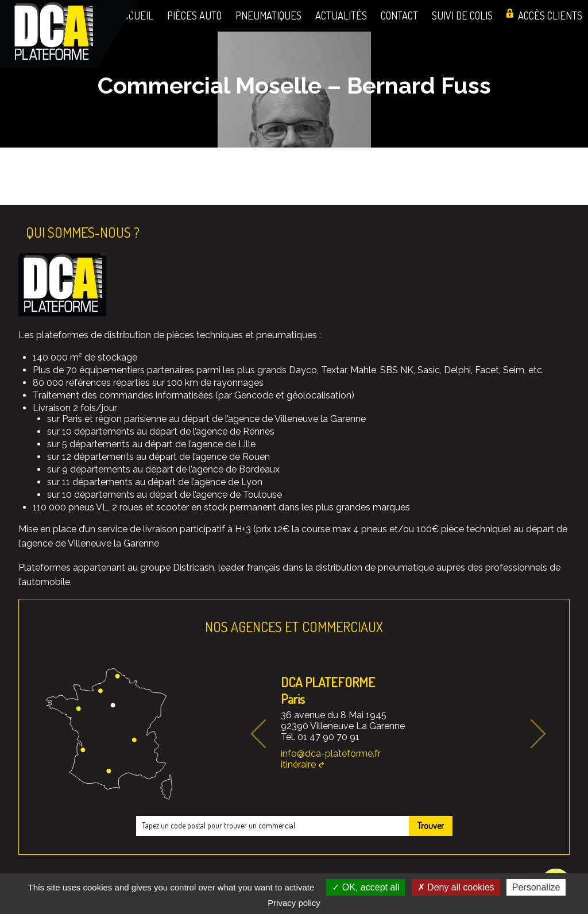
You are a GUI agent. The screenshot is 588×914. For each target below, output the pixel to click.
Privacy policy (294, 903)
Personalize (536, 887)
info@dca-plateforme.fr (331, 754)
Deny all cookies (456, 887)
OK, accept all (365, 887)
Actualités (341, 15)
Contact (399, 15)
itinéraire (298, 764)
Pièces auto (194, 15)
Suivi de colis (462, 15)
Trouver (431, 826)
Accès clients (550, 15)
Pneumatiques (268, 15)
